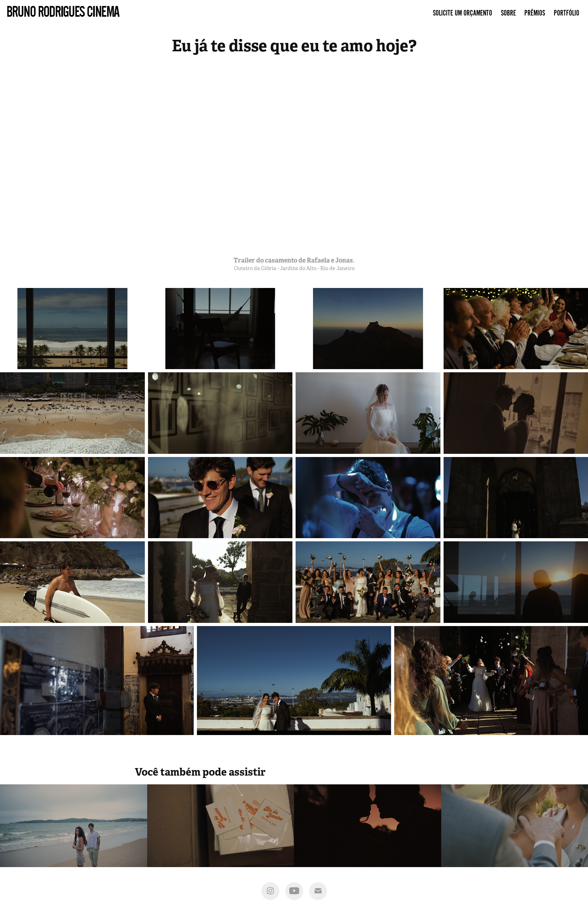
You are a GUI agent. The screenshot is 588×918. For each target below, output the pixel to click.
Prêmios (535, 13)
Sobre (508, 13)
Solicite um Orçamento (462, 13)
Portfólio (567, 13)
